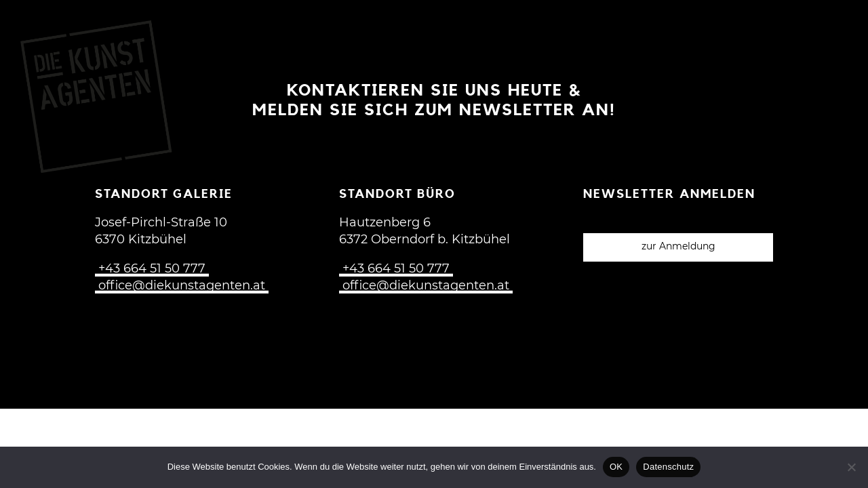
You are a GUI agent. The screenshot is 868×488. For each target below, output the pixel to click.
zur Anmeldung (678, 247)
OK (616, 467)
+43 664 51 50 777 (152, 269)
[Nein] (851, 467)
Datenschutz (668, 467)
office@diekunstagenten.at (182, 286)
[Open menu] (834, 28)
